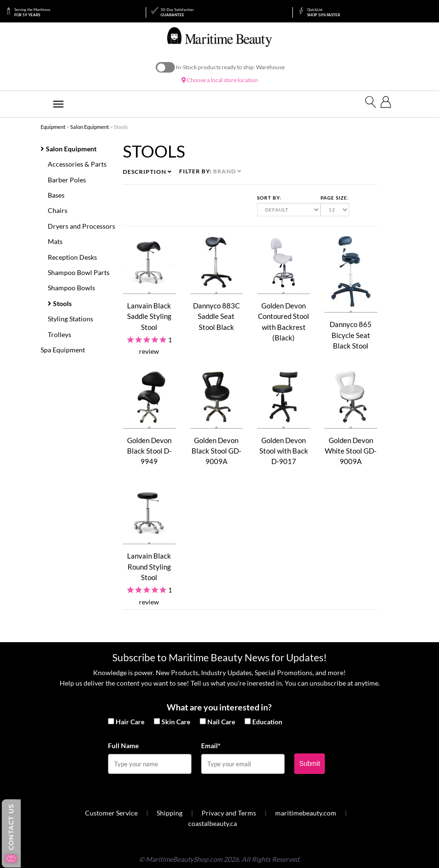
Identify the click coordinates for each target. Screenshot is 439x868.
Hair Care (130, 722)
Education (267, 722)
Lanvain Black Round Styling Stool (149, 566)
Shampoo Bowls (71, 288)
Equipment (53, 127)
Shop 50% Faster (324, 12)
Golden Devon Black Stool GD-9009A (216, 451)
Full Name (123, 746)
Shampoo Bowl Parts (79, 272)
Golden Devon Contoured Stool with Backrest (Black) (284, 322)
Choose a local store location (220, 80)
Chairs (58, 210)
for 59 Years (32, 12)
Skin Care (176, 722)
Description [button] (147, 172)
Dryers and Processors (81, 226)
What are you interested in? (219, 707)
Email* (211, 746)
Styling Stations (70, 319)
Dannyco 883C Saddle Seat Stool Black (216, 316)
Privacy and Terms (229, 813)
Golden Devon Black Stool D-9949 (149, 451)
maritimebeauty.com (306, 813)
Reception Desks (72, 257)
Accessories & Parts (77, 164)
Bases (56, 195)
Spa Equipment (63, 350)
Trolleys (59, 334)
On (165, 67)
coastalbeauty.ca (213, 823)
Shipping (170, 813)
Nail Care (221, 722)
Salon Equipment (90, 127)
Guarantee (177, 12)
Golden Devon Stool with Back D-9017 (284, 451)
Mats (55, 241)
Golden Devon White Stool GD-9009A (351, 451)
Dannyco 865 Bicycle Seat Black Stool (351, 335)
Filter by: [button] (210, 171)
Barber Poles (67, 180)
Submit (310, 763)
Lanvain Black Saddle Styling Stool (149, 316)
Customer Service (111, 813)
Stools (62, 303)
